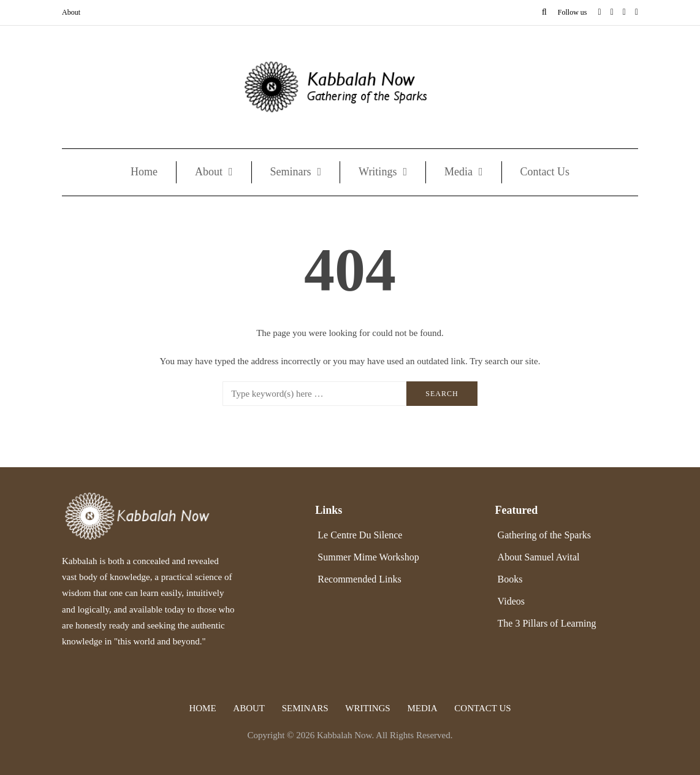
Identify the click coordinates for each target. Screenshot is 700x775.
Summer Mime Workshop (368, 557)
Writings (378, 172)
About (71, 12)
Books (510, 579)
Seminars (291, 172)
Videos (511, 601)
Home (144, 172)
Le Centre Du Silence (360, 535)
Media (458, 172)
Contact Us (545, 172)
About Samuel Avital (539, 557)
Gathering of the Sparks (544, 535)
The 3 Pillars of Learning (547, 623)
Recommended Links (359, 579)
